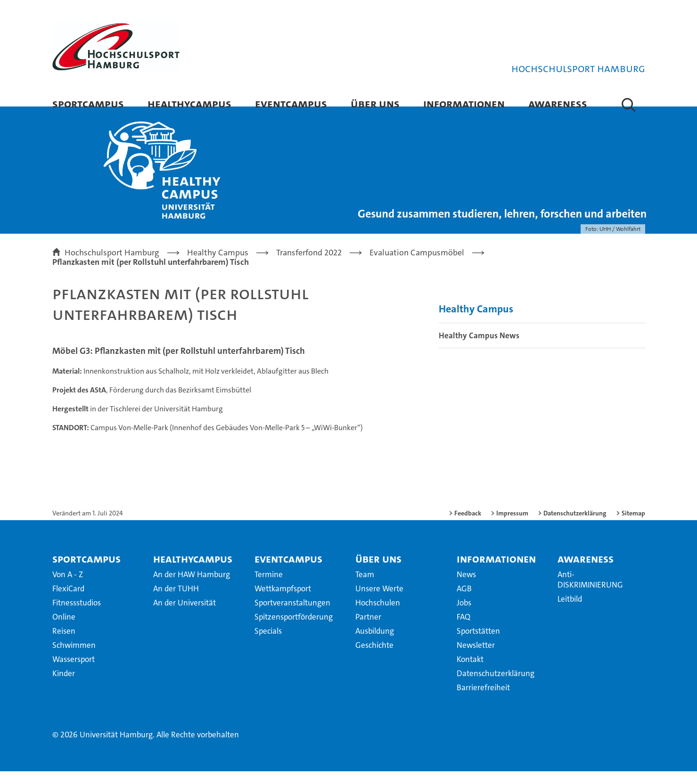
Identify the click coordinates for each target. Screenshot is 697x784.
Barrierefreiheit (483, 700)
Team (365, 587)
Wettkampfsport (283, 601)
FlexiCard (68, 601)
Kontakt (470, 672)
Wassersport (74, 672)
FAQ (463, 629)
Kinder (64, 686)
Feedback (468, 526)
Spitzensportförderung (294, 629)
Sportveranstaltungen (292, 615)
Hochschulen (378, 615)
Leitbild (570, 612)
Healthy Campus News (479, 349)
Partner (368, 629)
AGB (464, 601)
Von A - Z (68, 587)
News (466, 587)
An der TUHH (176, 601)
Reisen (64, 644)
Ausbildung (375, 644)
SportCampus (88, 103)
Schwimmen (74, 658)
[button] (628, 105)
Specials (268, 644)
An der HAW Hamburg (192, 587)
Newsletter (476, 658)
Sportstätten (478, 644)
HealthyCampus (189, 103)
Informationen (464, 103)
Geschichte (374, 658)
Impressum (512, 526)
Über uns (375, 103)
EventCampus (291, 103)
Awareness (558, 103)
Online (64, 629)
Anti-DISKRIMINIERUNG (590, 592)
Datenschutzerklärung (575, 526)
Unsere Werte (379, 601)
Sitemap (633, 526)
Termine (269, 587)
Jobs (464, 615)
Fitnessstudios (77, 615)
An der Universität (184, 615)
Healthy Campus (476, 322)
